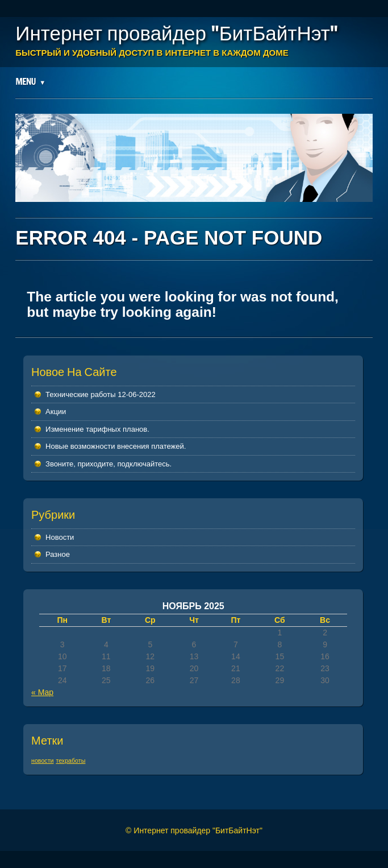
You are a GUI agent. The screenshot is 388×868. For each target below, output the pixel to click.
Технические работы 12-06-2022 (101, 394)
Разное (58, 554)
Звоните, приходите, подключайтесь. (109, 464)
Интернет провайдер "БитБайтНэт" (177, 33)
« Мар (42, 692)
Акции (56, 412)
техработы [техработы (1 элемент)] (70, 760)
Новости (60, 537)
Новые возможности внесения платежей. (116, 446)
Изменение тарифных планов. (97, 429)
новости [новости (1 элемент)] (42, 760)
